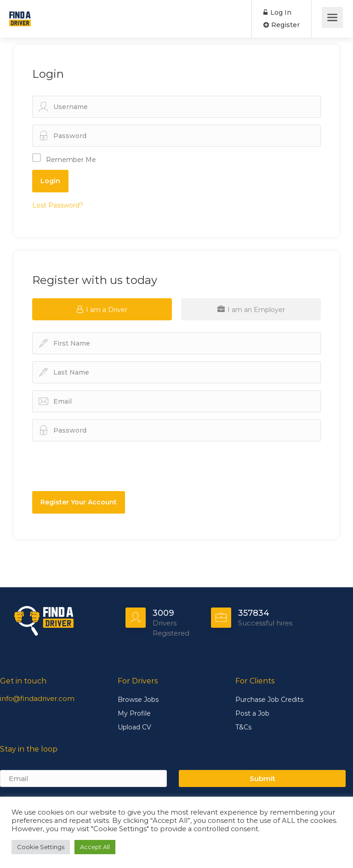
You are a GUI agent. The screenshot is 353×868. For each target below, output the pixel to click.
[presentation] (86, 462)
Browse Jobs (138, 700)
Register (282, 25)
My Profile (134, 713)
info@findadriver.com (37, 698)
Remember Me (71, 160)
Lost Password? (58, 205)
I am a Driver (102, 310)
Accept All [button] (95, 847)
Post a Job (252, 713)
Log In (277, 12)
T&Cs (243, 727)
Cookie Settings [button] (41, 847)
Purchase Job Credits (269, 700)
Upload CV (134, 727)
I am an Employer (251, 310)
